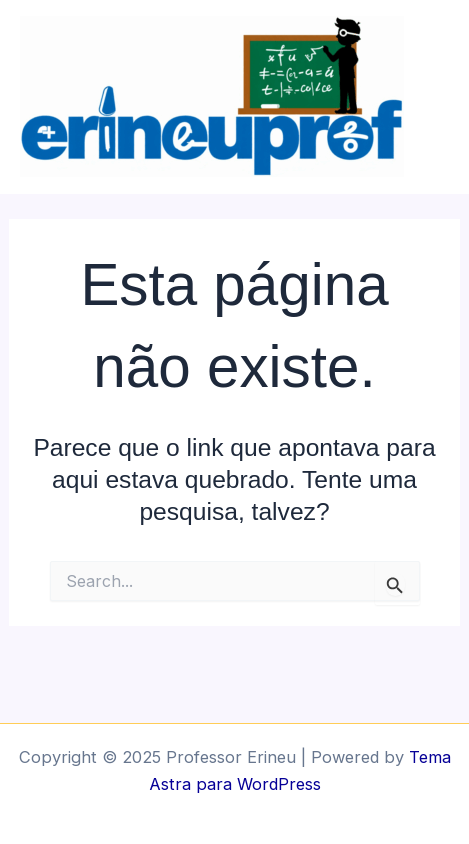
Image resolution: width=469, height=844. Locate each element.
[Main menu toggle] (446, 97)
